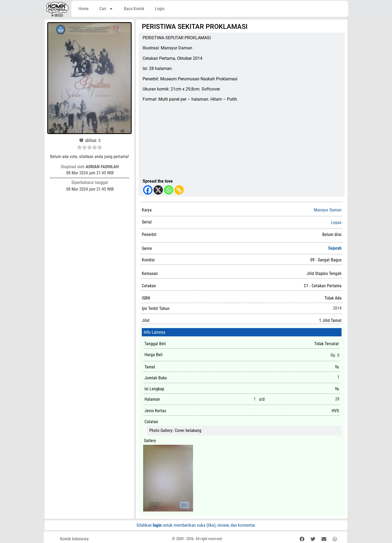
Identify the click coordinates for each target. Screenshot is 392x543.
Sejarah (335, 248)
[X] (158, 190)
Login (160, 9)
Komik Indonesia (74, 539)
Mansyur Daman (328, 210)
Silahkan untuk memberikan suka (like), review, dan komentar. (196, 525)
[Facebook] (148, 190)
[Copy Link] (179, 190)
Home (84, 9)
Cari (106, 9)
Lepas (336, 223)
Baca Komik (134, 9)
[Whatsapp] (169, 190)
